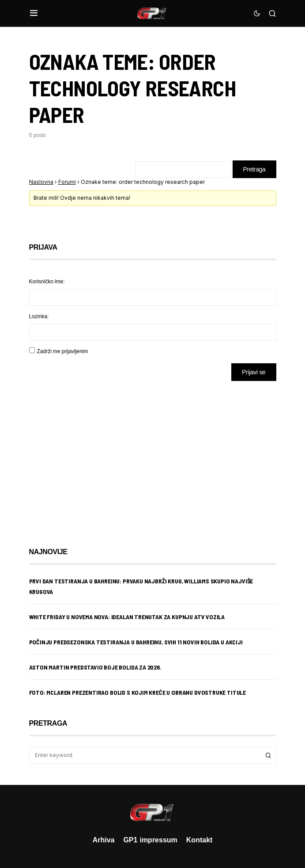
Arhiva (104, 840)
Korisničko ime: (47, 281)
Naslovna (41, 182)
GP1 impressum (150, 840)
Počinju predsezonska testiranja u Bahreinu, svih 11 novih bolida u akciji (136, 642)
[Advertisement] (100, 457)
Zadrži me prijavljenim (63, 351)
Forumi (67, 182)
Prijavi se (254, 372)
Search (268, 755)
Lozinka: (39, 316)
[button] (34, 13)
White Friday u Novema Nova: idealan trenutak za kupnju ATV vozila (127, 617)
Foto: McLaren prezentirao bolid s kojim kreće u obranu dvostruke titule (138, 692)
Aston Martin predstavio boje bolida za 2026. (95, 667)
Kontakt (200, 840)
